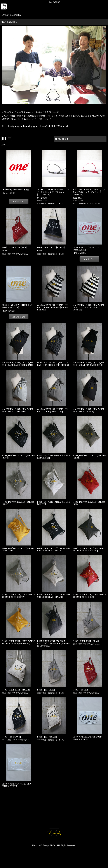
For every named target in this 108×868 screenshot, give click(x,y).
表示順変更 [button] (62, 139)
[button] (4, 6)
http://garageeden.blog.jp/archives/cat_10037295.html (37, 126)
